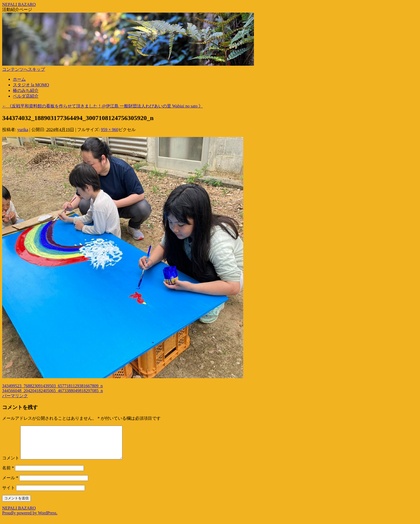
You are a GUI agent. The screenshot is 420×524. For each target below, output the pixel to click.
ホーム (19, 79)
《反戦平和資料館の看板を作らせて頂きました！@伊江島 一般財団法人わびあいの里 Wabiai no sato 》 (102, 106)
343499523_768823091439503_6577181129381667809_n (52, 386)
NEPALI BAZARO (19, 4)
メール (10, 484)
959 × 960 (110, 130)
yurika (23, 130)
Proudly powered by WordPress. (30, 519)
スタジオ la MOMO (31, 85)
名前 (8, 474)
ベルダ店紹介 (26, 96)
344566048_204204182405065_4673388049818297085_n (52, 391)
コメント (11, 464)
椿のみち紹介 (26, 90)
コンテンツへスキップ (24, 69)
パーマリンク (15, 396)
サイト (9, 494)
